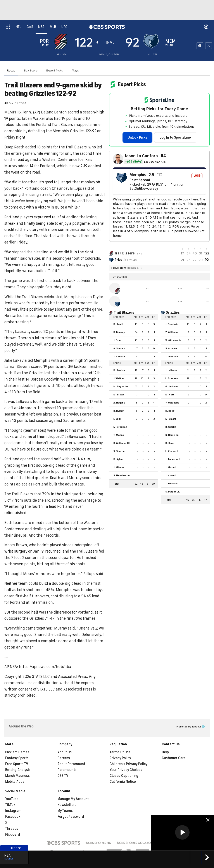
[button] (182, 832)
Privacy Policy (120, 758)
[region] (182, 833)
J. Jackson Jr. (173, 459)
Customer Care (174, 758)
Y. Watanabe (172, 403)
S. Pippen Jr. (173, 492)
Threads (12, 829)
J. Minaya (119, 467)
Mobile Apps (15, 782)
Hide (16, 848)
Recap (11, 70)
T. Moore (119, 435)
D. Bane (170, 443)
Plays (75, 70)
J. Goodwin (172, 324)
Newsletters (67, 805)
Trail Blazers (124, 313)
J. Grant (118, 340)
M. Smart (171, 419)
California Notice (123, 782)
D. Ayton (118, 459)
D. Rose (170, 411)
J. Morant (171, 467)
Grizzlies (173, 313)
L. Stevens (172, 378)
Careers (64, 758)
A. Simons (119, 348)
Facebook (13, 817)
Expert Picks (55, 70)
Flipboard (13, 835)
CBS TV (63, 776)
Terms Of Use (120, 752)
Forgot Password (71, 817)
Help (165, 752)
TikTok (10, 805)
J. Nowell (171, 475)
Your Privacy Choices (126, 770)
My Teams (65, 811)
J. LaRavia (171, 370)
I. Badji (117, 419)
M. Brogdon (120, 427)
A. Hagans (119, 403)
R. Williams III (122, 443)
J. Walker (119, 378)
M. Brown (119, 395)
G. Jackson (172, 386)
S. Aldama (171, 348)
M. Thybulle (121, 386)
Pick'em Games (17, 752)
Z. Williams (172, 332)
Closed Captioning (124, 776)
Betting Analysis (18, 770)
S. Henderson (122, 475)
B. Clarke (171, 427)
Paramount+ (67, 770)
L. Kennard (172, 451)
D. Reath (118, 324)
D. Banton (119, 370)
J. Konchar (172, 484)
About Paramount (71, 764)
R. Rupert (119, 411)
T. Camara (119, 357)
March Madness (17, 776)
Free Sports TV (17, 764)
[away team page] (62, 42)
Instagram (13, 811)
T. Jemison (172, 357)
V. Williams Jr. (173, 340)
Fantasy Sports (17, 758)
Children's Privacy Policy (129, 764)
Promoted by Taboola (191, 727)
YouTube (12, 799)
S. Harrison (172, 435)
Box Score (31, 70)
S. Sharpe (119, 451)
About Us (65, 752)
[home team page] (152, 42)
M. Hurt (170, 395)
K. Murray (119, 332)
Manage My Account (73, 799)
